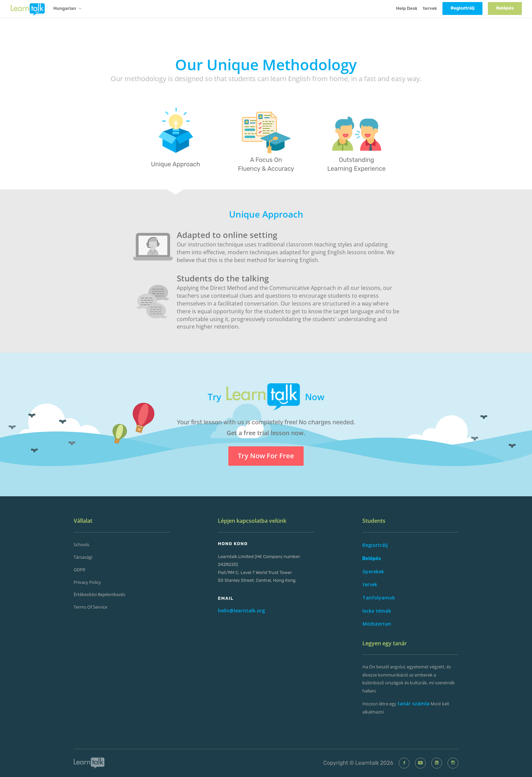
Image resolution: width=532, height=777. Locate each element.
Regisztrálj (375, 545)
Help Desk (407, 8)
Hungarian (67, 9)
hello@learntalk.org (241, 610)
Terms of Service (90, 607)
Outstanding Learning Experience (357, 164)
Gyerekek (373, 571)
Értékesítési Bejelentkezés (99, 594)
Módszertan (377, 624)
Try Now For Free (266, 456)
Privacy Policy (87, 582)
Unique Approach (176, 164)
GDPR (79, 570)
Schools (81, 544)
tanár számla (413, 704)
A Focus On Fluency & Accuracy (266, 164)
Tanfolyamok (379, 598)
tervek (430, 8)
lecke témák (377, 611)
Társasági (83, 557)
